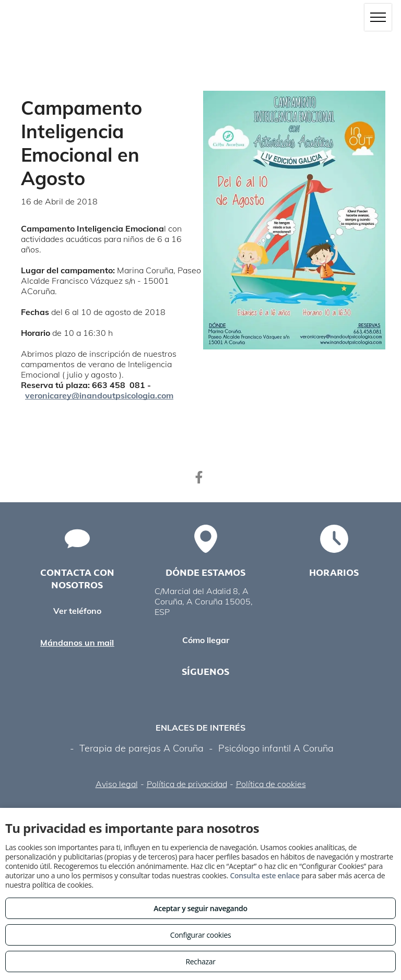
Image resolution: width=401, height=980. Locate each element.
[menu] (378, 17)
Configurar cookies (201, 935)
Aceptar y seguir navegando (200, 908)
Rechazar (200, 961)
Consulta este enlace (264, 875)
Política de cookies (271, 784)
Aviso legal (117, 784)
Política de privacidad (187, 784)
